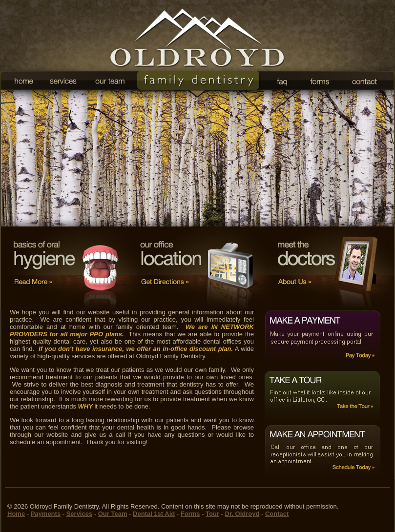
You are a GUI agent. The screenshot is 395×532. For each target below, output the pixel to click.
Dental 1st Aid (154, 514)
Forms (190, 514)
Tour (212, 514)
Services (80, 514)
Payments (46, 514)
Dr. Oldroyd (242, 514)
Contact (277, 514)
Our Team (113, 514)
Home (16, 514)
